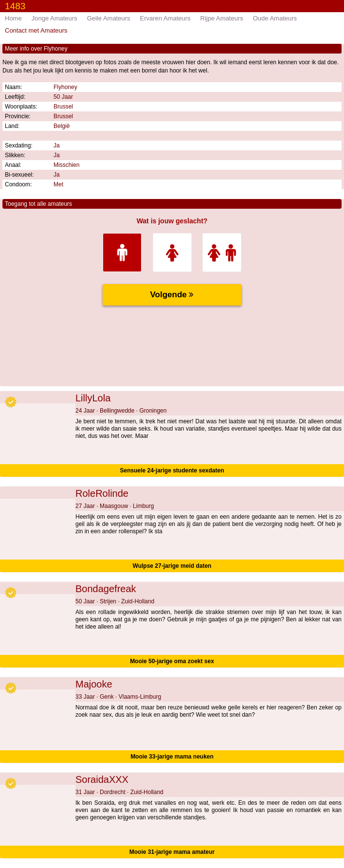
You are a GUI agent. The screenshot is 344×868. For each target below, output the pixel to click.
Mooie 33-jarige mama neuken (172, 757)
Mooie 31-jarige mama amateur (172, 852)
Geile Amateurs (109, 18)
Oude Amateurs (275, 18)
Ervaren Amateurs (165, 18)
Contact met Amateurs (36, 30)
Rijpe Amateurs (222, 18)
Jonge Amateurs (54, 18)
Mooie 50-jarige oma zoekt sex (172, 661)
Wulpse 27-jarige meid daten (172, 566)
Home (13, 18)
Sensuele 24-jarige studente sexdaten (172, 470)
